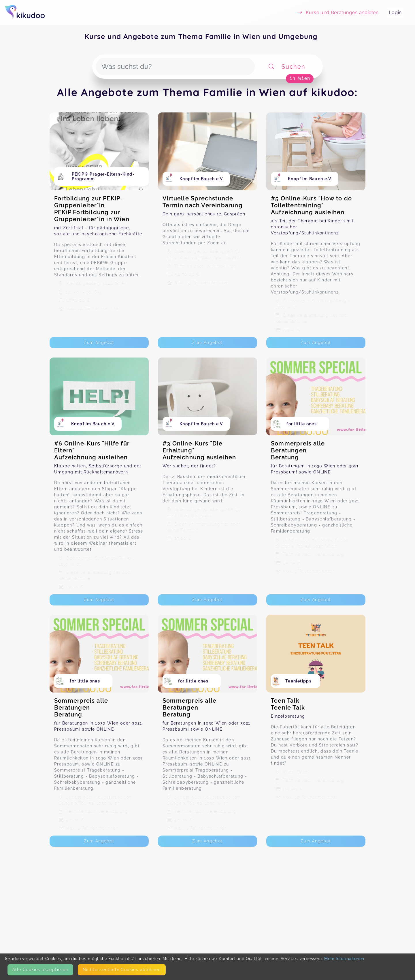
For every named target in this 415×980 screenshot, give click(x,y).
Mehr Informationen (344, 959)
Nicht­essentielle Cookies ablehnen (122, 970)
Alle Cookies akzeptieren (40, 970)
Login (395, 13)
